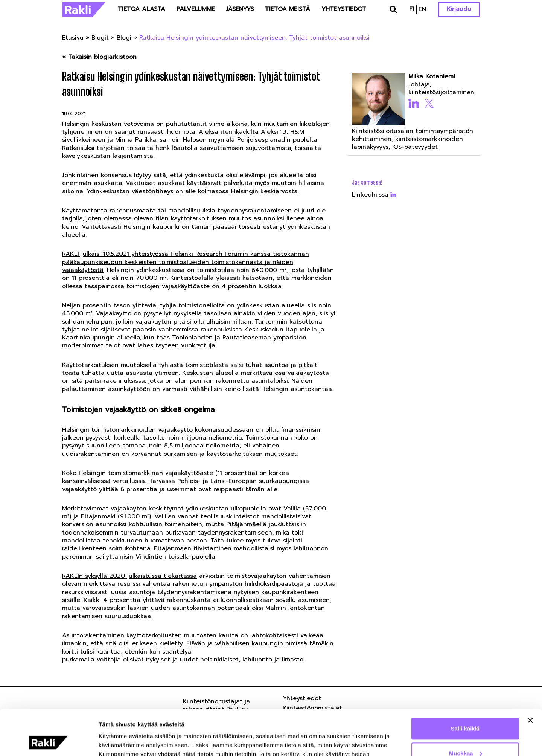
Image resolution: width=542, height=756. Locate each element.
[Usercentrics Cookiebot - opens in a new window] (49, 741)
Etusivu (73, 38)
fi (412, 9)
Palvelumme (196, 9)
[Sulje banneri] (530, 678)
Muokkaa (466, 710)
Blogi (124, 38)
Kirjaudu (459, 9)
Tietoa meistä (288, 9)
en (422, 9)
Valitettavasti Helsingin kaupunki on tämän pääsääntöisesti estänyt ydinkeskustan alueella (196, 231)
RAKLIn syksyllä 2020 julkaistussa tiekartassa (129, 576)
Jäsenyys (240, 9)
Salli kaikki (465, 686)
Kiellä (465, 735)
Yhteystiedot (344, 9)
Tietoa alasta (142, 9)
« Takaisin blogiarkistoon (99, 57)
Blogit (100, 38)
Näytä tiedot (115, 741)
